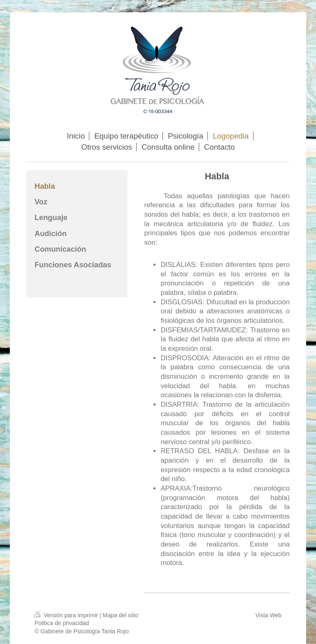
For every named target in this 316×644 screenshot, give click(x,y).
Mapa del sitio (121, 615)
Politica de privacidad (62, 623)
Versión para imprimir (67, 615)
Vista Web (268, 615)
